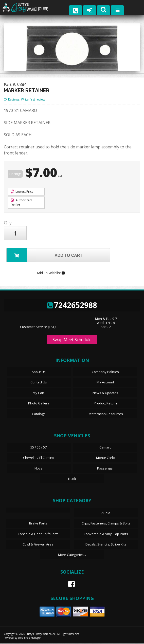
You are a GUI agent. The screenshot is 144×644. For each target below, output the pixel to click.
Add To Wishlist (51, 273)
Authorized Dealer (21, 202)
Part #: (11, 84)
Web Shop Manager (29, 638)
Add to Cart (44, 255)
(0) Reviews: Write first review (24, 99)
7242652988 (72, 305)
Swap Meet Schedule (72, 340)
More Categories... (72, 555)
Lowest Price (22, 192)
